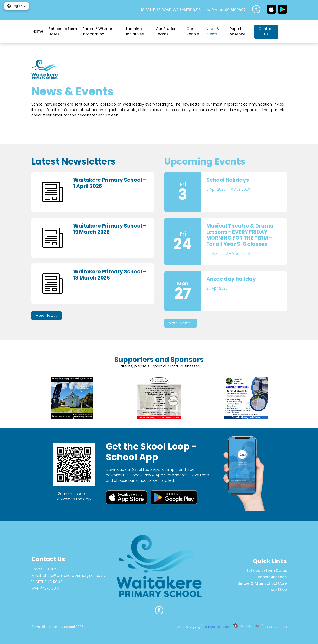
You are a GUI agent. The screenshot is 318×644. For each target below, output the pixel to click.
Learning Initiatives (135, 32)
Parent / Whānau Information (98, 32)
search (285, 32)
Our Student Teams (167, 32)
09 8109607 (235, 10)
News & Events (213, 32)
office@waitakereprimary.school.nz (74, 576)
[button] (17, 6)
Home (38, 31)
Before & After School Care (262, 583)
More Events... (181, 323)
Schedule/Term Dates (63, 32)
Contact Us (266, 32)
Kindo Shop (277, 590)
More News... (46, 316)
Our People (193, 32)
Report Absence (238, 32)
